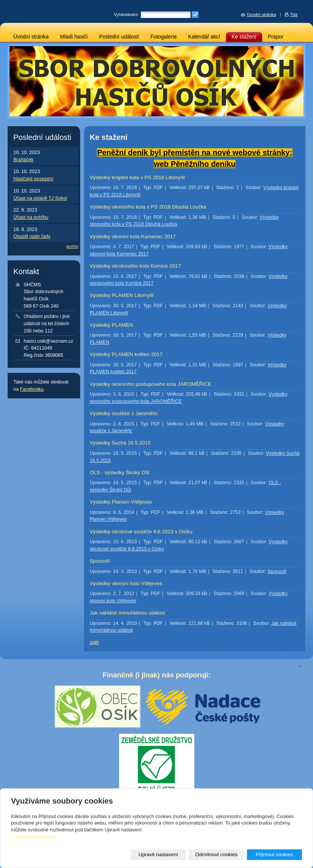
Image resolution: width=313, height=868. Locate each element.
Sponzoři (100, 561)
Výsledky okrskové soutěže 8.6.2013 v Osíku (141, 532)
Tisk (294, 14)
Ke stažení (244, 37)
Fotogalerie (164, 37)
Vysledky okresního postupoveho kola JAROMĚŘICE (151, 384)
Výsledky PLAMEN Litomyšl (122, 295)
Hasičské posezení (33, 179)
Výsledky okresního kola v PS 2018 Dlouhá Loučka (148, 207)
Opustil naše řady (32, 236)
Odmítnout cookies (216, 854)
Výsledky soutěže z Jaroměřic (124, 413)
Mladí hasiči (74, 37)
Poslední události (119, 37)
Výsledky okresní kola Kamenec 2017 (133, 237)
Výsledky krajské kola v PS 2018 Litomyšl (137, 177)
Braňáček (23, 160)
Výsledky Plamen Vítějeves (121, 502)
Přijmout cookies (274, 854)
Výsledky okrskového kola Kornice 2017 (135, 266)
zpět (94, 642)
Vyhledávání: (126, 14)
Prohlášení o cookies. (34, 836)
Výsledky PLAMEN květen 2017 (126, 354)
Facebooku (32, 389)
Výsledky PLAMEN (111, 325)
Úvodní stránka (31, 37)
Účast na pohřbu (31, 217)
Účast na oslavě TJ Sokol (40, 198)
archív (72, 246)
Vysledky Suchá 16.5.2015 (120, 443)
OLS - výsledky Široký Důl (119, 473)
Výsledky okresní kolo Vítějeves (126, 583)
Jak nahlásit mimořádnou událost (127, 613)
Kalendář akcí (204, 37)
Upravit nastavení (158, 854)
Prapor (276, 37)
